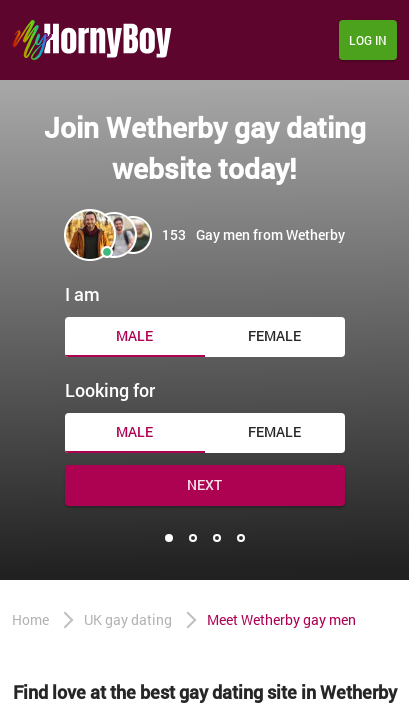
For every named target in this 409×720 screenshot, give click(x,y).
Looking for (110, 390)
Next (204, 484)
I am (82, 294)
